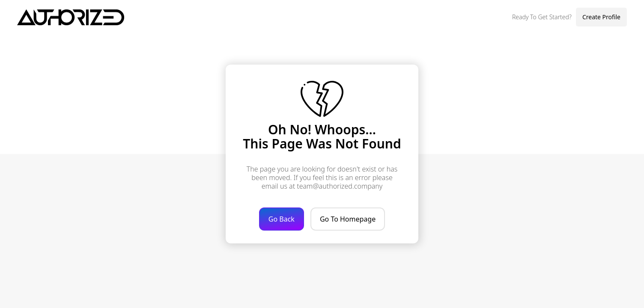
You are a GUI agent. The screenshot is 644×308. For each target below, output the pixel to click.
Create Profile (601, 17)
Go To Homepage (348, 219)
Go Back (282, 219)
